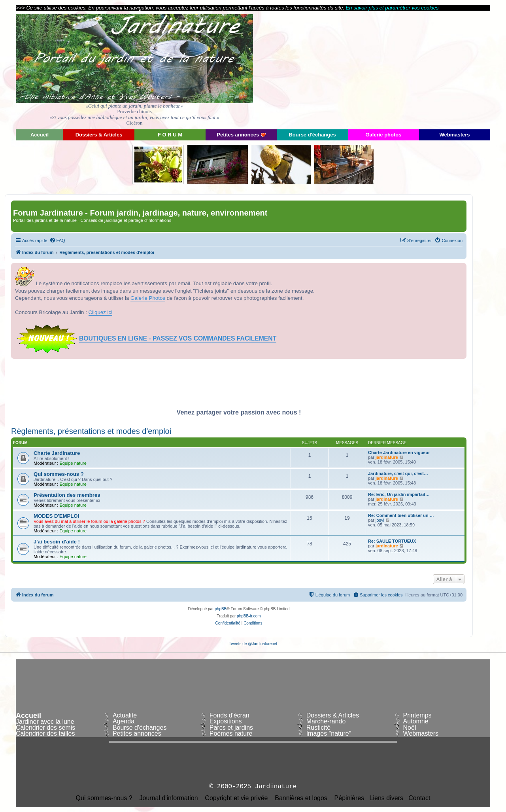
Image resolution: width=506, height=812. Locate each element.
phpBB (221, 609)
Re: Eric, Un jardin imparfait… (399, 494)
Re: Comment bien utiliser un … (401, 515)
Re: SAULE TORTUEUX (392, 541)
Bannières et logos (301, 798)
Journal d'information (169, 798)
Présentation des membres (67, 495)
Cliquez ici (101, 312)
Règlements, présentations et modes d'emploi (91, 431)
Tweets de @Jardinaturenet (253, 644)
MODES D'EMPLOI (56, 516)
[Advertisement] (419, 69)
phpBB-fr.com (249, 616)
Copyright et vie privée (236, 798)
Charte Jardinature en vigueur (399, 452)
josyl (380, 520)
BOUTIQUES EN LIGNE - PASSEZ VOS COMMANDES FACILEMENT (178, 338)
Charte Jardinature (57, 453)
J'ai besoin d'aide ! (57, 542)
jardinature (387, 457)
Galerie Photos (148, 298)
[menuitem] (57, 240)
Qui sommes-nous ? (59, 474)
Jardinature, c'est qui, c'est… (398, 473)
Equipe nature (73, 463)
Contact (419, 798)
